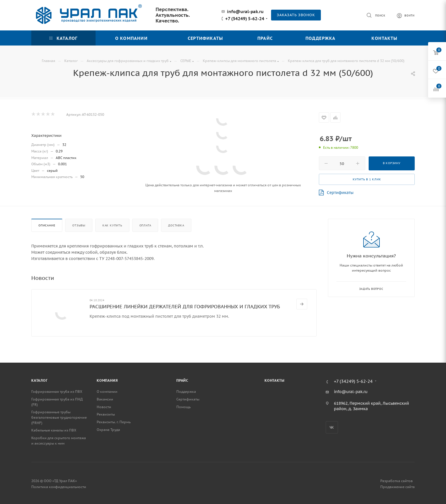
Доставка (176, 225)
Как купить (112, 225)
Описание (47, 225)
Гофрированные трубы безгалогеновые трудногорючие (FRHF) (59, 417)
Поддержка (186, 392)
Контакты (274, 380)
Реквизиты (106, 414)
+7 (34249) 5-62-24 (245, 19)
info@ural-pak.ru (245, 12)
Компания (107, 380)
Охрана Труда (108, 430)
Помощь (183, 407)
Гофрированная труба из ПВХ (57, 392)
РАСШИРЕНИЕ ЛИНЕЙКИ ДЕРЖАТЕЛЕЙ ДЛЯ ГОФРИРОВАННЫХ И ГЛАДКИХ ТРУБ (185, 307)
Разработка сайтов (397, 481)
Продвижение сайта (398, 487)
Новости (104, 407)
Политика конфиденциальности (59, 487)
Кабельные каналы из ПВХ (54, 430)
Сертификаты (336, 193)
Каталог (40, 380)
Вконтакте (332, 427)
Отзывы (79, 225)
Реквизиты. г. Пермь (114, 422)
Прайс (182, 380)
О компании (107, 392)
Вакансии (105, 399)
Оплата (145, 225)
